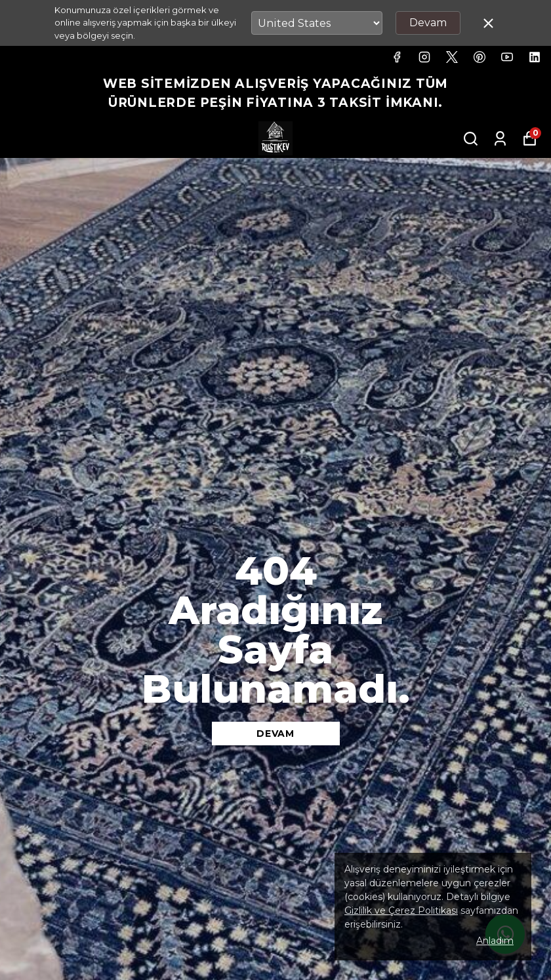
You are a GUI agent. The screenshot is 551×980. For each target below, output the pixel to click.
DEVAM (275, 734)
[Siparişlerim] (500, 139)
